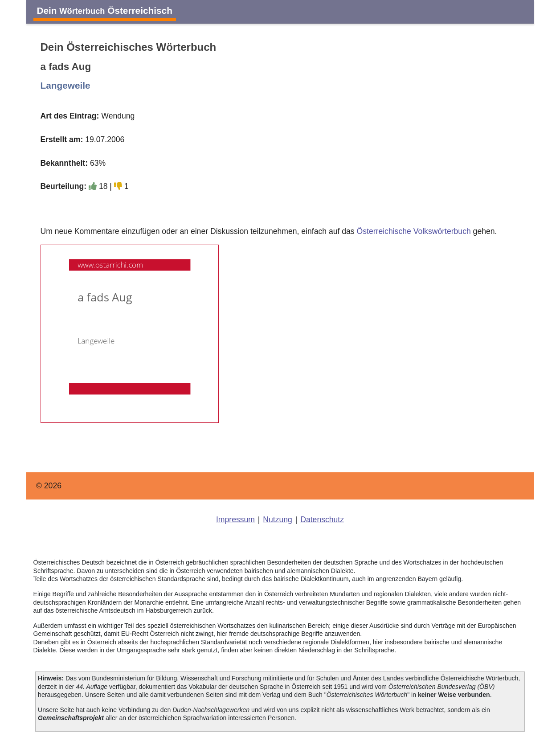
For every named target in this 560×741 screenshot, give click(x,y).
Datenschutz (322, 520)
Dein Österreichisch (105, 10)
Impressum (235, 520)
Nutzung (278, 520)
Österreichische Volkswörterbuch (414, 231)
